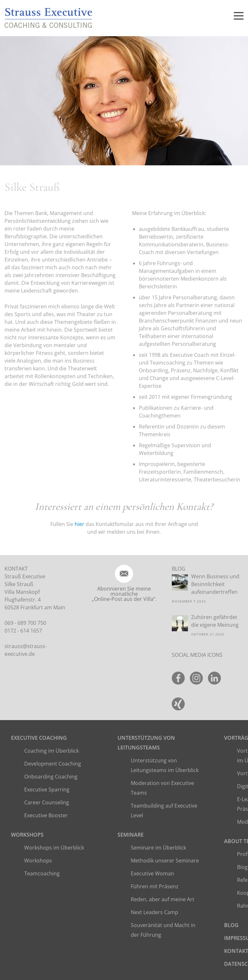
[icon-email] (124, 574)
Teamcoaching (42, 873)
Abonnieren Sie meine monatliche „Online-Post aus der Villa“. (124, 594)
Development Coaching (53, 764)
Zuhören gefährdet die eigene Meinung (215, 621)
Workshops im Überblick (54, 848)
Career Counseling (47, 802)
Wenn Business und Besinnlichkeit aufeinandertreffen (215, 584)
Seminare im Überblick (158, 848)
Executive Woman (152, 873)
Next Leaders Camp (155, 912)
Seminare (131, 835)
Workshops (27, 835)
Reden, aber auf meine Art (163, 899)
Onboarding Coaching (51, 777)
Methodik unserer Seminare (165, 861)
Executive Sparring (47, 789)
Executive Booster (46, 815)
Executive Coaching (39, 738)
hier (79, 524)
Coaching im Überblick (52, 751)
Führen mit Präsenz (155, 886)
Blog (231, 925)
